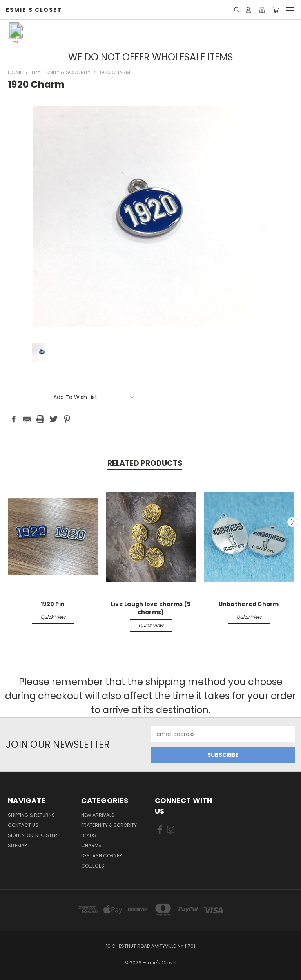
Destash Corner (102, 856)
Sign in (17, 835)
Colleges (93, 866)
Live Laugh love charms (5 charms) (151, 608)
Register (46, 835)
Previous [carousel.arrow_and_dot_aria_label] (9, 522)
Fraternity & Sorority (109, 825)
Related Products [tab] (145, 463)
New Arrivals (98, 815)
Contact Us (23, 825)
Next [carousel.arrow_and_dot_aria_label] (292, 522)
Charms (91, 845)
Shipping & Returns (31, 815)
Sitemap (17, 845)
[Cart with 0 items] (276, 10)
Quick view (53, 617)
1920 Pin (53, 604)
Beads (89, 835)
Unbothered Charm (249, 604)
